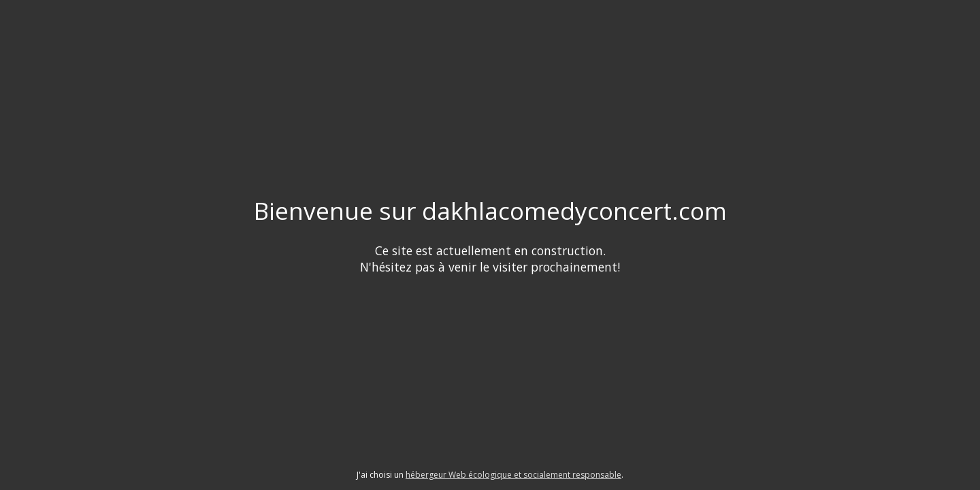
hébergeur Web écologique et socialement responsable (513, 475)
